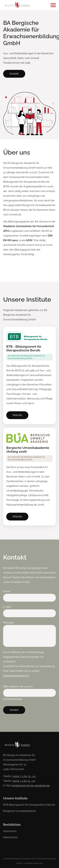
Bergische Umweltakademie (20, 811)
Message (9, 622)
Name (9, 591)
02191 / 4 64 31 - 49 (24, 781)
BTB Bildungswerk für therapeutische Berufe (29, 805)
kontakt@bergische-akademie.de (31, 786)
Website (17, 415)
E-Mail (9, 607)
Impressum (10, 831)
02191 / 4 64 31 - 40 (24, 776)
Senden (14, 710)
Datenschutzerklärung (16, 676)
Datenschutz (10, 837)
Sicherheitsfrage (13, 699)
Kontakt (14, 74)
